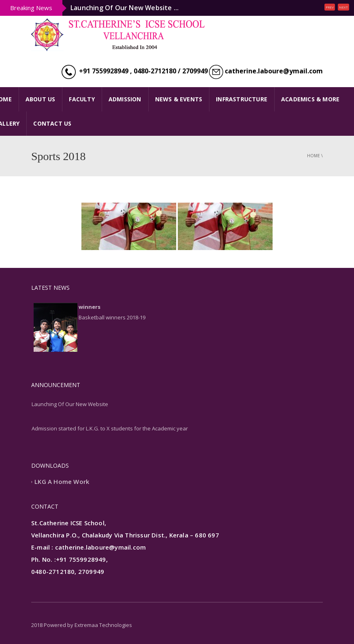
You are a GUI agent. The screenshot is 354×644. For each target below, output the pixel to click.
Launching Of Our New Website (70, 404)
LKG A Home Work (62, 481)
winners (90, 307)
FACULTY (82, 99)
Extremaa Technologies (103, 625)
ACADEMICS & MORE (310, 99)
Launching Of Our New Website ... (125, 8)
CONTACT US (52, 123)
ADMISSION (125, 99)
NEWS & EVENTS (179, 99)
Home (313, 156)
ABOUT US (41, 99)
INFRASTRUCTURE (242, 99)
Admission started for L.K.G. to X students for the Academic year (110, 428)
